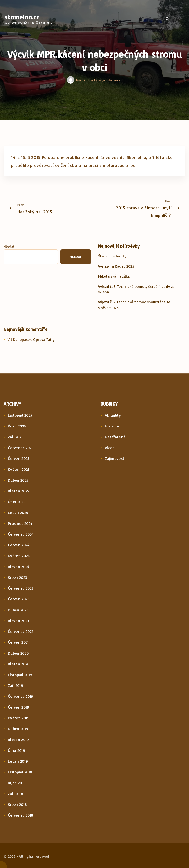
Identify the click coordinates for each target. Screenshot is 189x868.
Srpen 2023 (18, 577)
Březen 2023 (19, 621)
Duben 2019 (18, 729)
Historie (114, 80)
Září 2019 (16, 685)
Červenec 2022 (21, 631)
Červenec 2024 (21, 534)
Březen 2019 (18, 740)
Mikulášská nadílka (114, 276)
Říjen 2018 (17, 783)
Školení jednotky (112, 256)
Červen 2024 (19, 545)
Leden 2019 (18, 761)
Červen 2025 (19, 458)
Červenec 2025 (21, 448)
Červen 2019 (19, 707)
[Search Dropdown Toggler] (167, 19)
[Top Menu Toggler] (181, 19)
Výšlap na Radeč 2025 (116, 266)
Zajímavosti (115, 458)
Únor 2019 (16, 750)
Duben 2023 (18, 610)
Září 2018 (16, 794)
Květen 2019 (19, 718)
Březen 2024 (19, 567)
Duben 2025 (18, 480)
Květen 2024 (19, 556)
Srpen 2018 (17, 804)
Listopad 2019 (20, 675)
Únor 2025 (17, 502)
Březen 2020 (19, 664)
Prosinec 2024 (20, 523)
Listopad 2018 (20, 772)
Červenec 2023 (21, 588)
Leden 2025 (18, 512)
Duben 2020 (18, 653)
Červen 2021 (18, 642)
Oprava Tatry (44, 339)
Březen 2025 (19, 491)
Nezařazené (115, 437)
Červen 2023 (19, 599)
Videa (110, 448)
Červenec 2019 (21, 696)
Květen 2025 (19, 469)
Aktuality (113, 415)
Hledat (9, 246)
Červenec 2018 (21, 815)
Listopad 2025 (20, 415)
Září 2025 (16, 437)
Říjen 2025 (17, 426)
